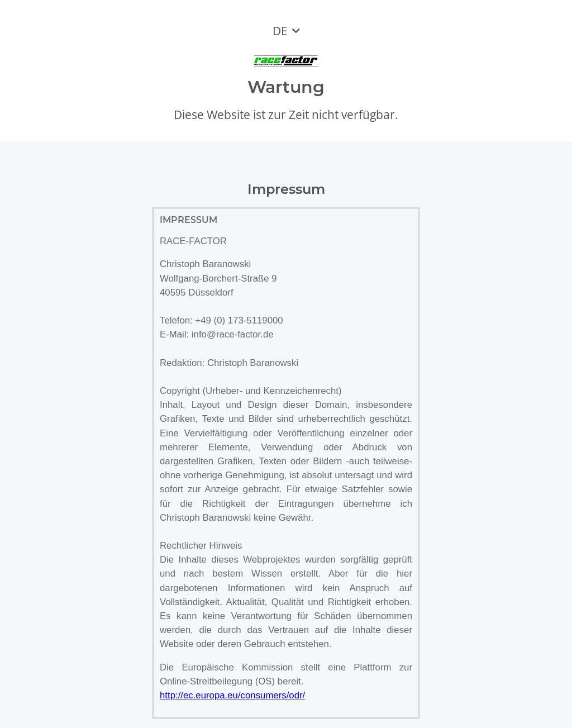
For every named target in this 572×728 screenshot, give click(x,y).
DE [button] (280, 31)
